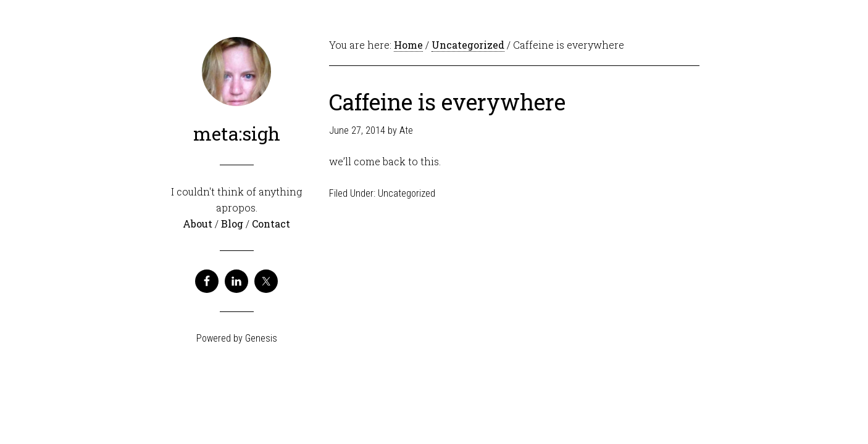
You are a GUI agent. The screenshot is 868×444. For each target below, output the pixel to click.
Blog (233, 224)
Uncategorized (407, 193)
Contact (271, 224)
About (199, 224)
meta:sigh (237, 134)
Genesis (261, 338)
